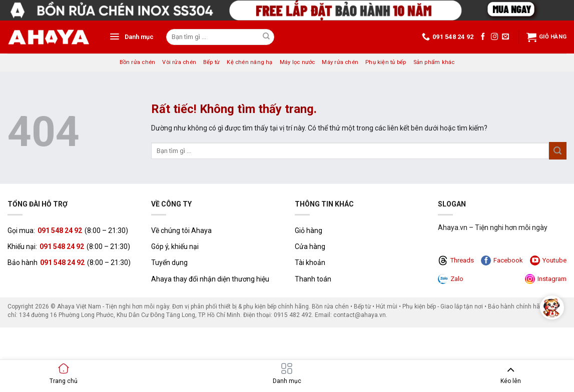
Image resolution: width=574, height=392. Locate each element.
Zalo (451, 279)
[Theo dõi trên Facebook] (483, 37)
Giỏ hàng (546, 37)
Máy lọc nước (298, 62)
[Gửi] (266, 37)
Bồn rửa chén (138, 62)
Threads (456, 260)
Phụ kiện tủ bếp (386, 62)
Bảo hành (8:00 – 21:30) (69, 262)
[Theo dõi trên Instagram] (494, 37)
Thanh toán (313, 279)
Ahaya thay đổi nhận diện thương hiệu (210, 279)
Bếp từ (211, 62)
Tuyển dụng (169, 262)
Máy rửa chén (340, 62)
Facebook (502, 260)
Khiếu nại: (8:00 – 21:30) (69, 246)
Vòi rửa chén (179, 62)
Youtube (548, 260)
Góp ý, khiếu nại (175, 246)
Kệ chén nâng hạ (249, 62)
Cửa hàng (310, 246)
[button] (131, 37)
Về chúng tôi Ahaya (181, 230)
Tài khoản (310, 262)
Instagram (546, 279)
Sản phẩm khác (434, 62)
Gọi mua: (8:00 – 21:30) (68, 230)
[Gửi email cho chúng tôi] (505, 37)
